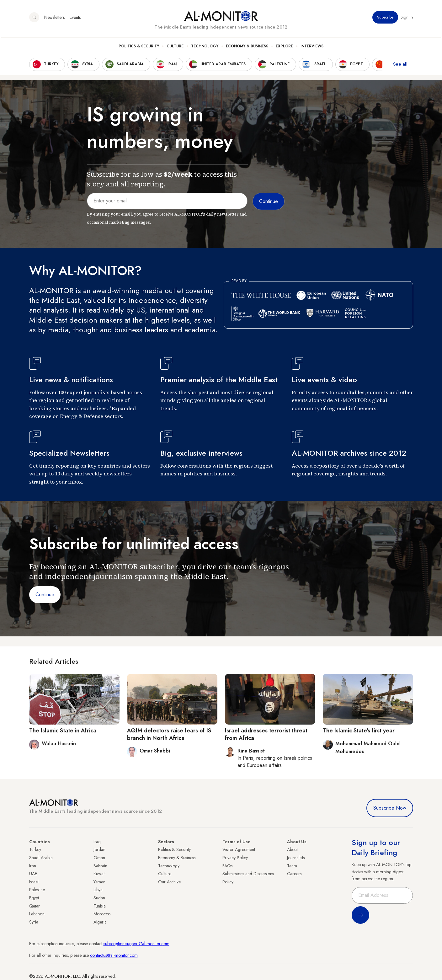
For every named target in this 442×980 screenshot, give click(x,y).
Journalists (296, 858)
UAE (33, 874)
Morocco (102, 914)
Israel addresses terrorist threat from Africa (266, 734)
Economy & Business (247, 47)
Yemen (99, 882)
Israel (34, 882)
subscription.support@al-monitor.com (136, 944)
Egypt (34, 898)
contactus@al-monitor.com (114, 955)
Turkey (35, 849)
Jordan (99, 849)
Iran (33, 866)
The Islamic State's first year (359, 731)
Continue (45, 594)
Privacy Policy (235, 858)
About (292, 849)
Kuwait (99, 874)
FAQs (227, 866)
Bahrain (100, 866)
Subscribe (386, 19)
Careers (294, 874)
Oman (99, 858)
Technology (205, 47)
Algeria (100, 922)
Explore (284, 47)
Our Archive (169, 882)
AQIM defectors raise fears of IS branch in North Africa (169, 734)
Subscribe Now (390, 808)
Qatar (35, 906)
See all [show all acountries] (400, 66)
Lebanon (37, 914)
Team (292, 866)
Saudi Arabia (41, 858)
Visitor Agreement (239, 849)
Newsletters (54, 19)
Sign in (407, 19)
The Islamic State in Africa (63, 731)
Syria (34, 922)
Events (75, 19)
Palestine (37, 890)
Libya (98, 890)
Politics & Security (139, 47)
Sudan (99, 898)
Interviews (312, 47)
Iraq (97, 842)
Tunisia (100, 906)
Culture (175, 47)
